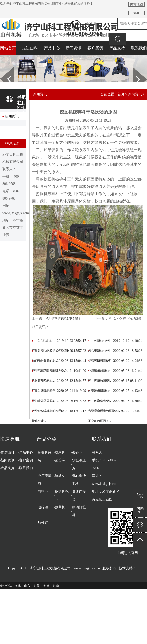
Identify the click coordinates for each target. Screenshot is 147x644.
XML (137, 13)
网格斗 (43, 492)
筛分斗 (60, 460)
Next (136, 69)
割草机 (60, 507)
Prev (3, 69)
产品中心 (52, 48)
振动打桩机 (79, 511)
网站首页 (8, 48)
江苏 (37, 586)
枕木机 (60, 452)
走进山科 (30, 48)
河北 (18, 586)
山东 (27, 586)
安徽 (46, 586)
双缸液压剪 (79, 464)
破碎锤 (43, 507)
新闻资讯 (73, 48)
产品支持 (117, 48)
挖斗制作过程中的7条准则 (125, 319)
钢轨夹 (60, 476)
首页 (121, 94)
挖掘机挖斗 (62, 495)
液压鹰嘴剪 (45, 480)
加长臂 (43, 523)
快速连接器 (79, 495)
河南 (56, 586)
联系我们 (139, 48)
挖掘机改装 (45, 456)
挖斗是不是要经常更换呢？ (63, 319)
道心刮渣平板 (79, 480)
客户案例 (95, 48)
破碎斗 (77, 452)
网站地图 (136, 4)
